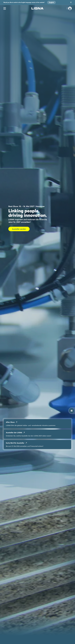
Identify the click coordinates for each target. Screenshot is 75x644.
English (51, 2)
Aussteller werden (19, 229)
